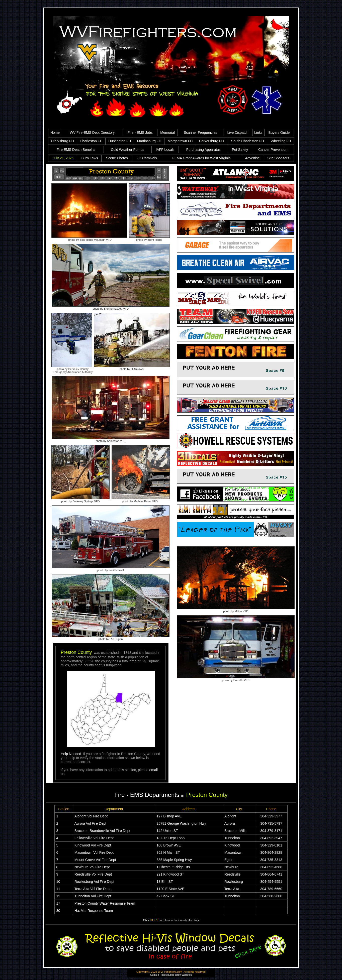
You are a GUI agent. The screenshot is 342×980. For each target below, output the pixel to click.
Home (55, 133)
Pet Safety (240, 150)
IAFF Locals (165, 150)
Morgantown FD (180, 141)
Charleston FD (91, 141)
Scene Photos (117, 158)
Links (258, 133)
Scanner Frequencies (200, 133)
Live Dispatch (238, 133)
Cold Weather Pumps (127, 150)
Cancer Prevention (273, 150)
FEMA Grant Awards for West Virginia (201, 158)
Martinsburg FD (149, 141)
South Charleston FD (248, 141)
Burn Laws (90, 158)
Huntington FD (120, 141)
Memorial (167, 133)
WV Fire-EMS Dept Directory (92, 133)
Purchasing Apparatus (203, 150)
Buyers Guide (279, 133)
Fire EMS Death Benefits (76, 150)
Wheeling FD (281, 141)
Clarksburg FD (62, 141)
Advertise (252, 158)
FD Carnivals (147, 158)
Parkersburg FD (211, 141)
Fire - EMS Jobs (140, 133)
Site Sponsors (278, 158)
